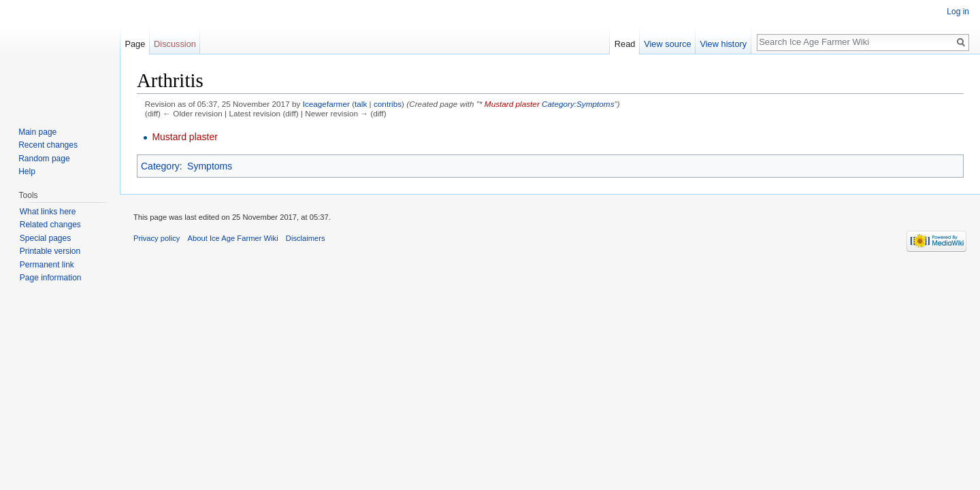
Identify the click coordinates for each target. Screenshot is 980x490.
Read (625, 44)
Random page (44, 159)
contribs (388, 104)
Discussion (175, 44)
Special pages (45, 238)
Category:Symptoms (578, 104)
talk (361, 104)
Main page (37, 132)
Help (27, 171)
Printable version (50, 251)
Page (135, 44)
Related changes (50, 225)
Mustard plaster (512, 104)
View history (723, 44)
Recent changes (48, 145)
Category (160, 166)
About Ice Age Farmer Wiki (233, 238)
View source (667, 44)
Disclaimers (306, 238)
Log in (958, 12)
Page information (51, 278)
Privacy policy (157, 238)
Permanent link (47, 265)
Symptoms (210, 166)
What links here (48, 212)
